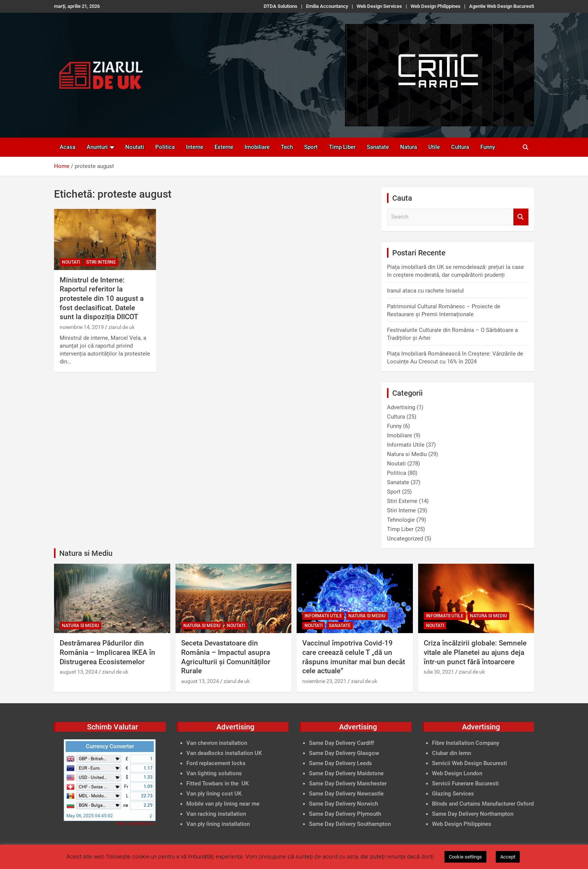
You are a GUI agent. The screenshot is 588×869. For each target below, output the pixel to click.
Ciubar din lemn (451, 753)
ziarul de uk (121, 327)
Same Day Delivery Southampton (350, 824)
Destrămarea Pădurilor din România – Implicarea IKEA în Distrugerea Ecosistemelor (107, 652)
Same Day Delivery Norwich (343, 804)
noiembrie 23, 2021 (324, 681)
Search (521, 217)
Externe (224, 147)
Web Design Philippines (436, 6)
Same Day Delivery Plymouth (345, 814)
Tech (287, 147)
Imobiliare (257, 147)
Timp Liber (342, 147)
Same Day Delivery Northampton (473, 814)
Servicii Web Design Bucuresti (469, 763)
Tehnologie (401, 520)
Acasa (67, 147)
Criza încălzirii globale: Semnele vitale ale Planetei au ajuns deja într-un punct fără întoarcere (475, 652)
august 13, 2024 (79, 672)
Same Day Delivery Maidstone (346, 773)
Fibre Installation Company (466, 743)
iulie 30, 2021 (439, 672)
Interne (195, 147)
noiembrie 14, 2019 (82, 327)
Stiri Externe (402, 501)
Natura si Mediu (407, 454)
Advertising (401, 407)
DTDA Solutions (280, 6)
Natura (409, 147)
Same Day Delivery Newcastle (346, 794)
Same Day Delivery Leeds (340, 763)
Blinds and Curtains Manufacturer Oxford (483, 804)
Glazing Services (453, 794)
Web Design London (457, 773)
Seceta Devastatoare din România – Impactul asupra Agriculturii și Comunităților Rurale (226, 657)
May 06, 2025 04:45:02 (90, 816)
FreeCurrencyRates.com (136, 823)
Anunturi (97, 147)
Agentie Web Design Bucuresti (502, 6)
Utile (434, 147)
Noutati (135, 147)
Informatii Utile (406, 445)
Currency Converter (110, 746)
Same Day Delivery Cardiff (341, 743)
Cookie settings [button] (465, 857)
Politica (165, 147)
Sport (311, 147)
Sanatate (378, 147)
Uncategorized (405, 539)
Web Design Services (379, 6)
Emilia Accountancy (327, 6)
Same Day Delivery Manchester (348, 783)
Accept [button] (508, 857)
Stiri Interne (101, 262)
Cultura (460, 147)
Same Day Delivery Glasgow (344, 753)
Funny (488, 147)
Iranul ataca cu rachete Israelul (425, 291)
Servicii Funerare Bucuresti (465, 783)
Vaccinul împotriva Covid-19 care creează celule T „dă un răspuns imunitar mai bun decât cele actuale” (354, 657)
